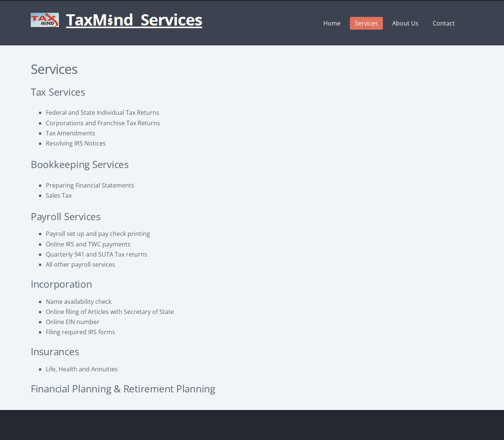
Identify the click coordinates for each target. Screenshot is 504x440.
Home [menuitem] (332, 23)
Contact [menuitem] (444, 23)
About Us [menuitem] (405, 23)
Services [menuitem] (366, 23)
